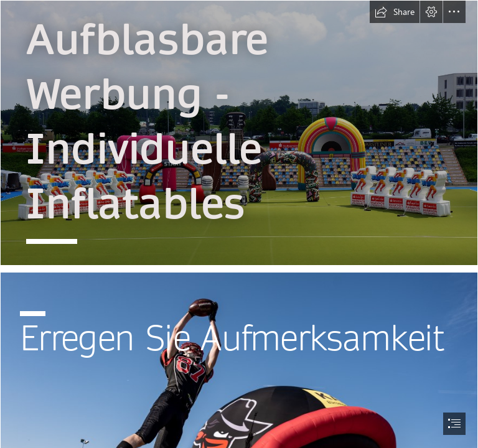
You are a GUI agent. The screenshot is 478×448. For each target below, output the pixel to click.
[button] (395, 12)
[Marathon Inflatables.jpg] (239, 133)
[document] (239, 224)
